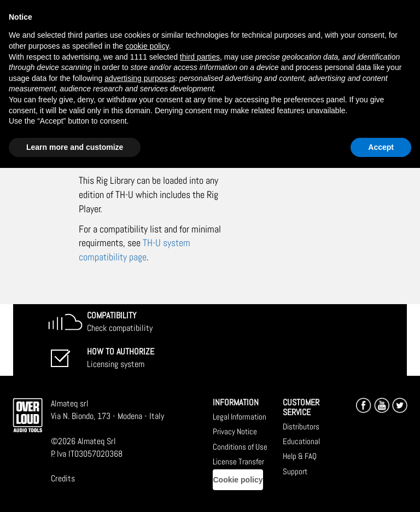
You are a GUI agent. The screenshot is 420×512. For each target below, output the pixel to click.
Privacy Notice (235, 431)
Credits (63, 478)
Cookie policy (238, 480)
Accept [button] (381, 147)
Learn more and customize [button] (75, 147)
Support (295, 471)
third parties (200, 57)
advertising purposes (140, 78)
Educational (301, 441)
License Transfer (238, 461)
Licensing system (121, 358)
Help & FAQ (300, 456)
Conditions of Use (240, 447)
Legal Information (240, 417)
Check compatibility (120, 322)
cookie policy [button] (147, 46)
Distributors (301, 426)
